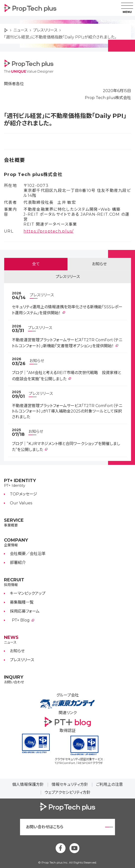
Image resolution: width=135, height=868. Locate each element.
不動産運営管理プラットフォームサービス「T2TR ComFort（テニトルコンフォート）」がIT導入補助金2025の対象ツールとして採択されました (67, 411)
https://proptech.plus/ (48, 231)
